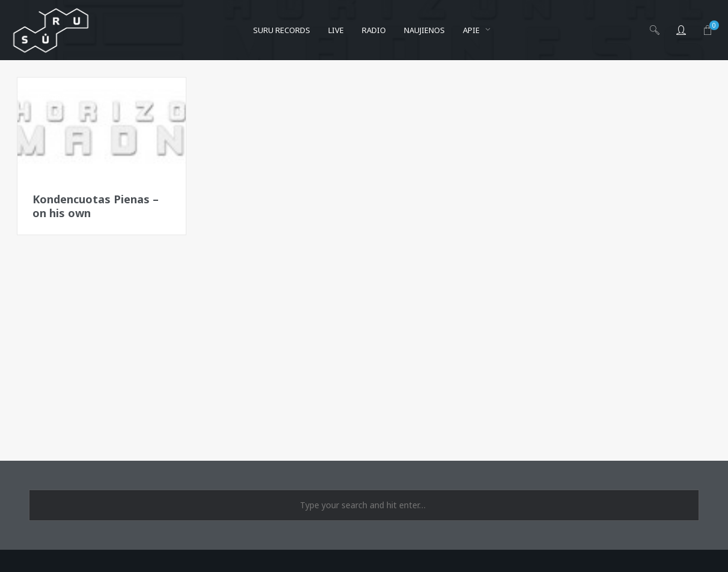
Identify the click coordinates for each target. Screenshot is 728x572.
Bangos (52, 96)
